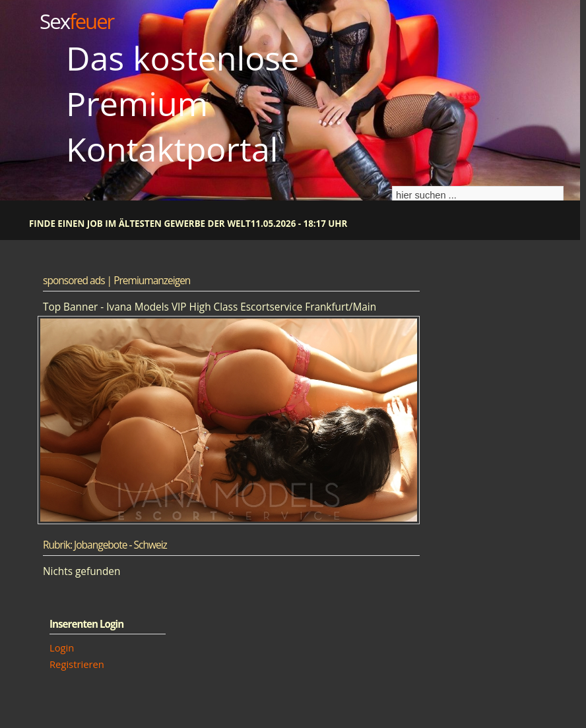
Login (62, 648)
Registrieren (77, 664)
